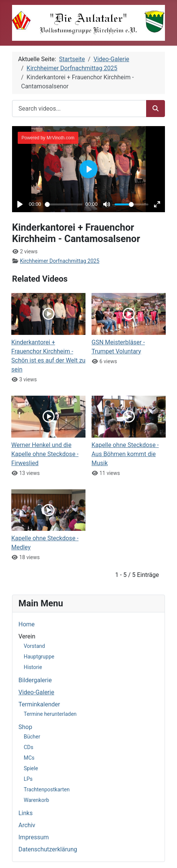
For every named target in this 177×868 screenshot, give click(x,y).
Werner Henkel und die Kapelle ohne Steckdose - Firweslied (45, 454)
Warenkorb (36, 800)
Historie (33, 667)
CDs (29, 747)
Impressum (34, 837)
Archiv (27, 825)
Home (27, 624)
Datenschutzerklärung (48, 849)
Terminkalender (39, 704)
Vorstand (34, 646)
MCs (29, 758)
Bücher (32, 737)
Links (26, 813)
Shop (25, 727)
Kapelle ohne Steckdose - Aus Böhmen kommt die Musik (125, 454)
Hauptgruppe (39, 657)
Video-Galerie (36, 692)
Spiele (31, 768)
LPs (28, 779)
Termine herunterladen (50, 714)
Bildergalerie (35, 680)
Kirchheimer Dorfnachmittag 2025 (60, 261)
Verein (27, 636)
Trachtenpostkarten (47, 789)
